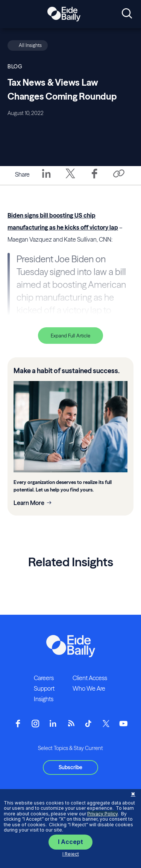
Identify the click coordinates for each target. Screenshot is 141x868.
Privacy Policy (102, 814)
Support (44, 688)
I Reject (71, 854)
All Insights (30, 45)
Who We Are (89, 688)
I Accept (70, 842)
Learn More (29, 503)
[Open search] (127, 14)
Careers (44, 678)
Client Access (90, 678)
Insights (44, 699)
